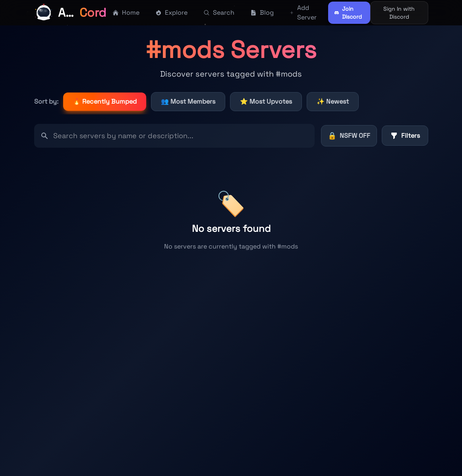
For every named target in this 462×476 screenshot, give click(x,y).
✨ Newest (333, 101)
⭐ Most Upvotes (266, 101)
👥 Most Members (188, 101)
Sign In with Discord (399, 13)
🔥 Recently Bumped (105, 101)
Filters (405, 136)
